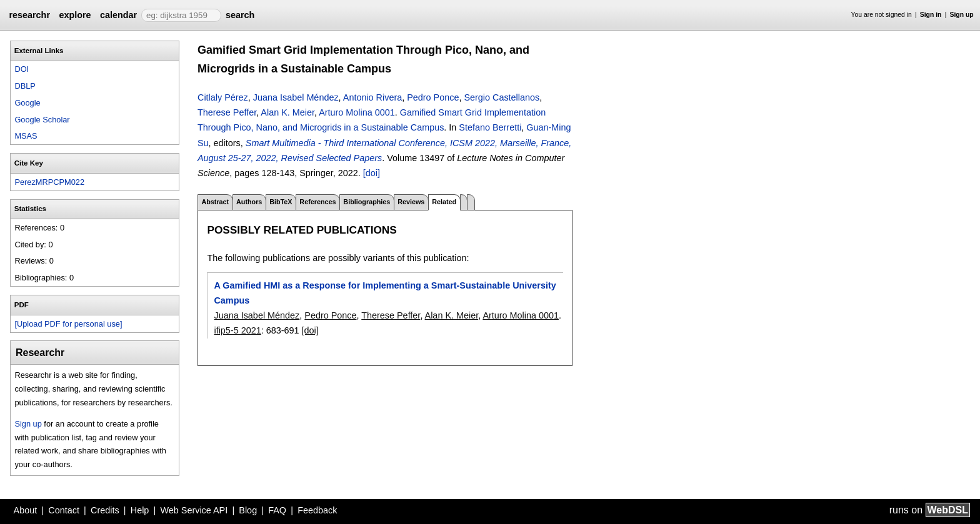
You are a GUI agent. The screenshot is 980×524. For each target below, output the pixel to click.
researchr (29, 15)
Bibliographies (367, 202)
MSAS (26, 136)
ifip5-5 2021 (237, 330)
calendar (118, 15)
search (240, 15)
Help (140, 510)
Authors (249, 202)
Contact (64, 510)
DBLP (25, 86)
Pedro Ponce (433, 97)
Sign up (962, 15)
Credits (105, 510)
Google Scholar (42, 120)
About (26, 510)
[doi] (372, 173)
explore (75, 15)
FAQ (277, 510)
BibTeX (281, 202)
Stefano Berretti (490, 127)
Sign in (931, 15)
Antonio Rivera (372, 97)
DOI (22, 69)
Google (27, 103)
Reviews (411, 202)
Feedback (317, 510)
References (317, 202)
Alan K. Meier (287, 112)
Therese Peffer (227, 112)
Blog (248, 510)
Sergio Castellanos (502, 97)
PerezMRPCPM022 (49, 182)
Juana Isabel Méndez (296, 97)
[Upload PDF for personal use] (68, 324)
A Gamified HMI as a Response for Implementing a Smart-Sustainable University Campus (385, 293)
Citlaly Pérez (223, 97)
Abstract (215, 202)
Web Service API (194, 510)
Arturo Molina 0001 (357, 112)
